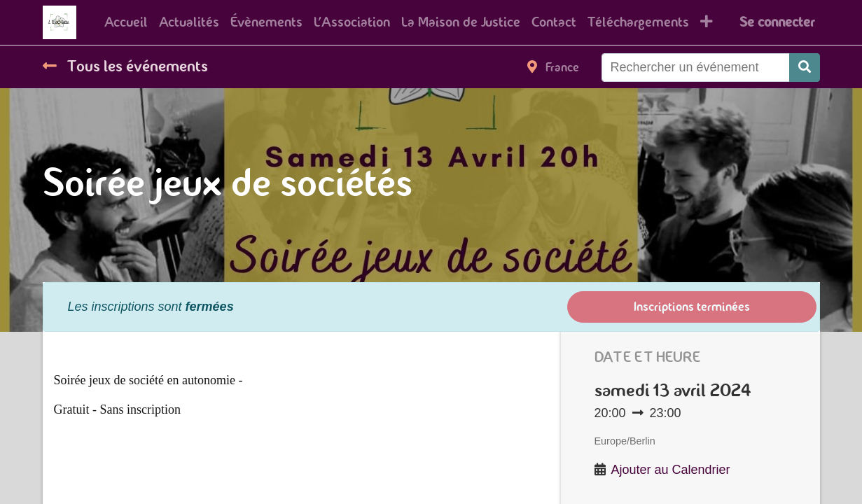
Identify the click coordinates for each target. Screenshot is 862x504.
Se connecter (777, 22)
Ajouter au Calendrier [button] (671, 470)
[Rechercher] (805, 68)
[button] (707, 22)
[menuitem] (126, 22)
